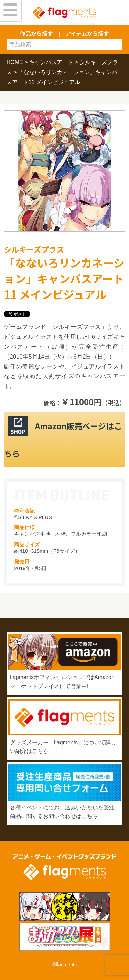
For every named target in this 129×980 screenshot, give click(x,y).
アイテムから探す (87, 33)
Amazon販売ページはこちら (63, 440)
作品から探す (36, 33)
